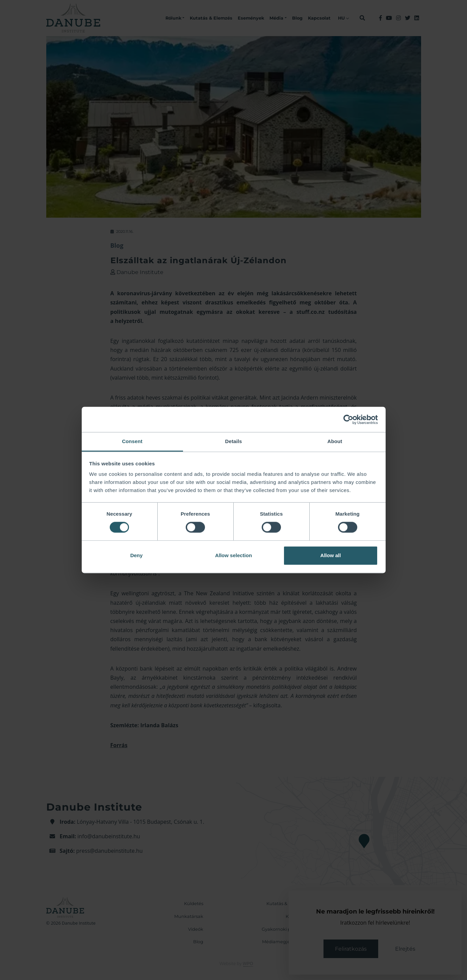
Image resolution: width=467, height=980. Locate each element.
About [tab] (335, 441)
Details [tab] (234, 441)
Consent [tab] (132, 441)
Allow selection (233, 555)
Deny (137, 555)
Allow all (331, 555)
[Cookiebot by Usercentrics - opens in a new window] (348, 419)
